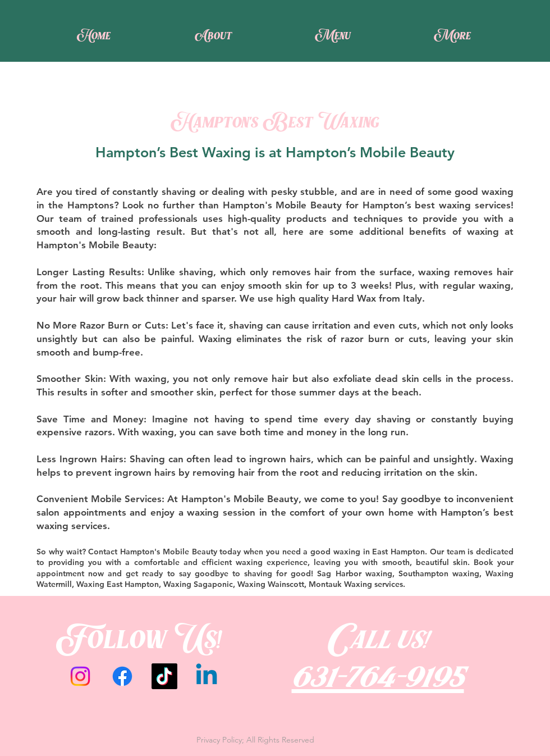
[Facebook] (122, 676)
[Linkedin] (207, 676)
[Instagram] (80, 676)
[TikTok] (164, 676)
